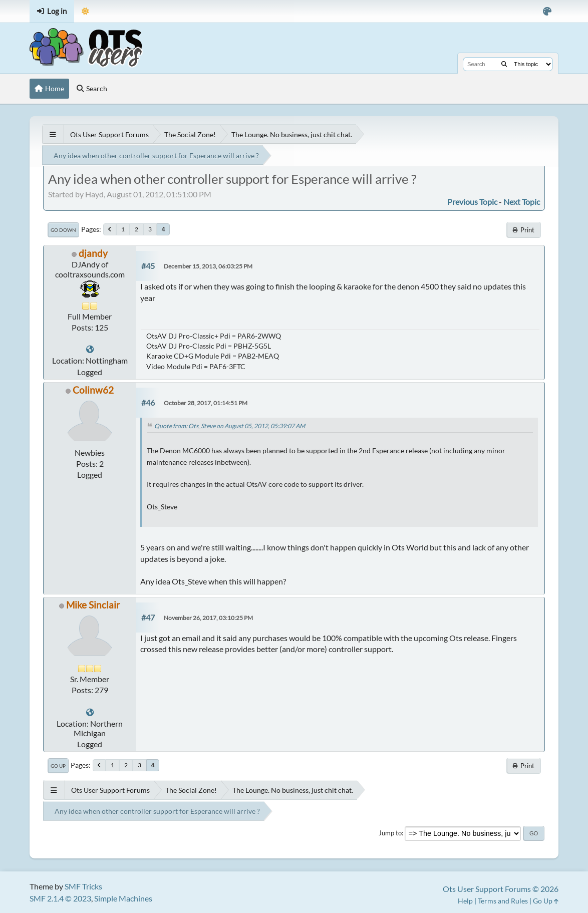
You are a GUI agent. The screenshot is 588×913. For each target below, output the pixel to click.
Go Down (63, 230)
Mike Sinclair (93, 605)
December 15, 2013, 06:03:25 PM (208, 266)
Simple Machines (123, 898)
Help (465, 901)
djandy (93, 253)
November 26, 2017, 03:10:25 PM (208, 618)
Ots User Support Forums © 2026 (501, 889)
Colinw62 (93, 390)
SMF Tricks (83, 886)
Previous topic (472, 202)
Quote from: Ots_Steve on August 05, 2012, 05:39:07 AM (230, 426)
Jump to (390, 833)
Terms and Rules (503, 901)
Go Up (58, 766)
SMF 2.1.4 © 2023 (60, 898)
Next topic (522, 202)
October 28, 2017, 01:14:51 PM (206, 403)
